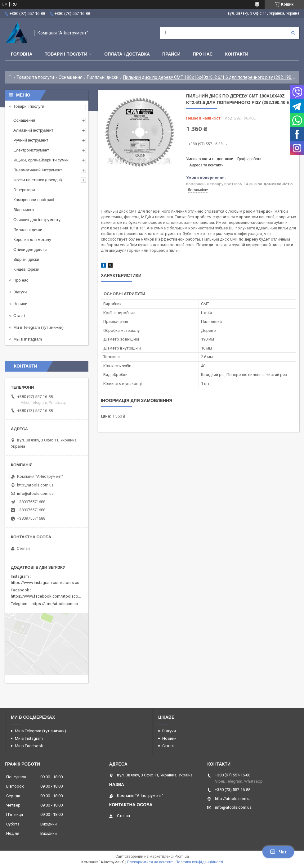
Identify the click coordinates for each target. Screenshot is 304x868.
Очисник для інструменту (37, 220)
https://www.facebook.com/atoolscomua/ (49, 596)
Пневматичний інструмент (38, 170)
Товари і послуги (66, 54)
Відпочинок (24, 210)
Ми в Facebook (29, 746)
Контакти (237, 54)
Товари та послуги (35, 77)
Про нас (203, 54)
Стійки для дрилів (30, 249)
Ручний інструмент (31, 140)
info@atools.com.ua (35, 493)
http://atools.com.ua (35, 485)
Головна (22, 54)
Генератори (24, 190)
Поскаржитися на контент (150, 862)
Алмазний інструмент (33, 130)
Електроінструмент (31, 150)
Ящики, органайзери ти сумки (41, 160)
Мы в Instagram (28, 339)
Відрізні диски (26, 259)
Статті (19, 316)
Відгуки (20, 292)
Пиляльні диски (103, 77)
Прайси (171, 54)
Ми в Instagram (29, 738)
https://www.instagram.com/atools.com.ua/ (50, 583)
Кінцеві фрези (26, 269)
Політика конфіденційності (199, 862)
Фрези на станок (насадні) (38, 180)
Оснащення (71, 77)
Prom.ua (182, 857)
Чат (278, 852)
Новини (20, 304)
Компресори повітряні (34, 200)
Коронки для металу (32, 240)
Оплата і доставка (127, 54)
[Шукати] (293, 33)
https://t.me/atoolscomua (55, 604)
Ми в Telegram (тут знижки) (38, 327)
